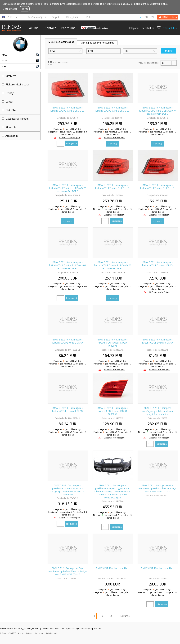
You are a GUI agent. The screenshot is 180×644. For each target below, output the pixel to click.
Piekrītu (25, 9)
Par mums (68, 28)
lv (140, 17)
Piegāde (56, 17)
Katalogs (30, 633)
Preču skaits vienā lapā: (148, 63)
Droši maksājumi (37, 17)
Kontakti (51, 28)
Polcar (90, 17)
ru (146, 17)
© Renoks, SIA (6, 633)
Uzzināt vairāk (10, 9)
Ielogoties (134, 28)
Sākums (33, 28)
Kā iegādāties (73, 17)
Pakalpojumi (52, 633)
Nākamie (125, 616)
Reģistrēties (148, 28)
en (152, 17)
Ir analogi (113, 144)
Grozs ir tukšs (170, 28)
